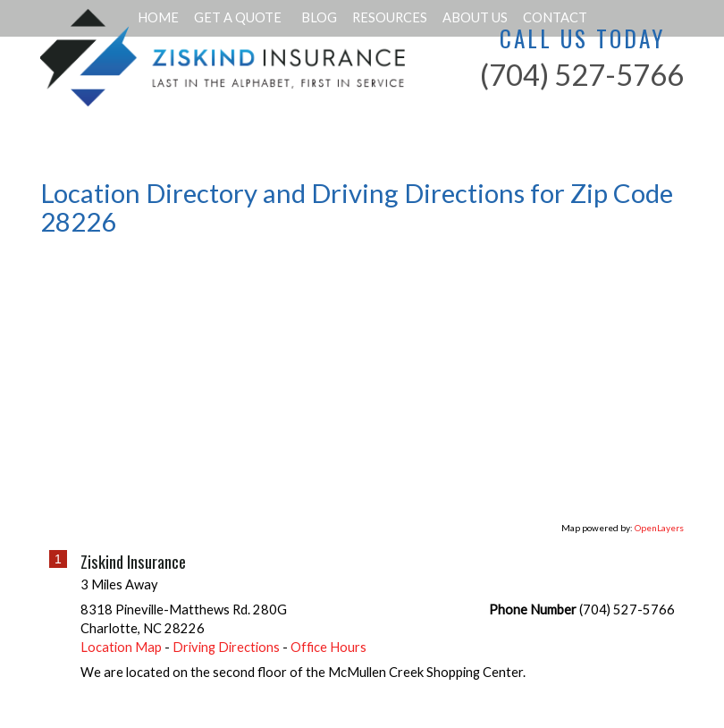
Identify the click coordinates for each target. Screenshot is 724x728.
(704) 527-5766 (582, 75)
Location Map (121, 647)
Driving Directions (226, 647)
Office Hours (328, 647)
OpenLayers (659, 528)
